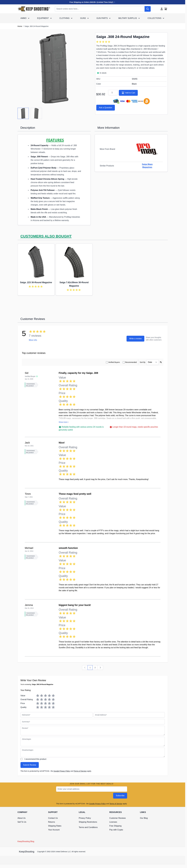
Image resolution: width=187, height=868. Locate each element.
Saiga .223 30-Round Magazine (36, 282)
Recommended (131, 362)
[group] (104, 42)
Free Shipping (115, 826)
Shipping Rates (55, 826)
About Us (22, 818)
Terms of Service (80, 771)
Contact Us (53, 818)
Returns (52, 822)
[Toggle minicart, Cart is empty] (166, 9)
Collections (155, 18)
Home (20, 26)
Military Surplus (128, 18)
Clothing (65, 18)
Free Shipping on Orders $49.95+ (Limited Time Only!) (93, 2)
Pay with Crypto (116, 830)
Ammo (24, 18)
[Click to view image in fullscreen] (54, 69)
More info (33, 340)
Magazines (147, 167)
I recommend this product (35, 759)
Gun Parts (102, 18)
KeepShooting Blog (26, 841)
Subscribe (120, 796)
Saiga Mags (147, 164)
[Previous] (85, 668)
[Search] (148, 9)
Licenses (113, 822)
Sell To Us (22, 822)
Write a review (135, 339)
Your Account (54, 830)
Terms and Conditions (88, 827)
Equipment (43, 18)
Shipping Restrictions (88, 822)
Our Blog (144, 818)
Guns (83, 18)
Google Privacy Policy (62, 771)
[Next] (100, 668)
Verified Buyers (114, 362)
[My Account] (162, 9)
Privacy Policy (85, 818)
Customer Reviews (118, 818)
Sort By (143, 362)
